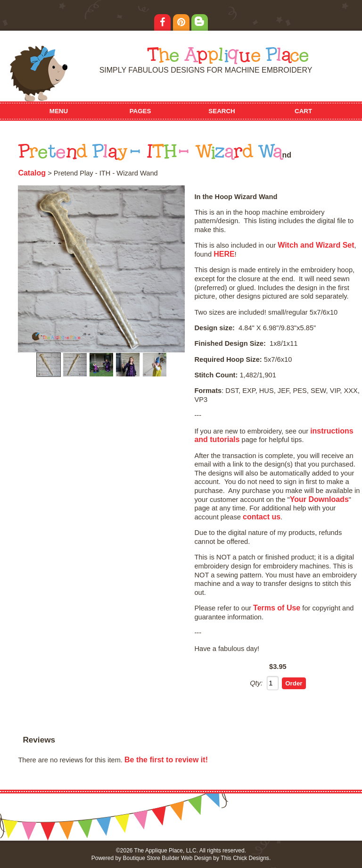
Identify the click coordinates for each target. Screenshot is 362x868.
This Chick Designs (245, 858)
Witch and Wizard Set (316, 245)
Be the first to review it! (166, 760)
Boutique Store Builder (151, 858)
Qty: (256, 683)
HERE (224, 254)
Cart (303, 111)
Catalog (32, 173)
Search (222, 111)
